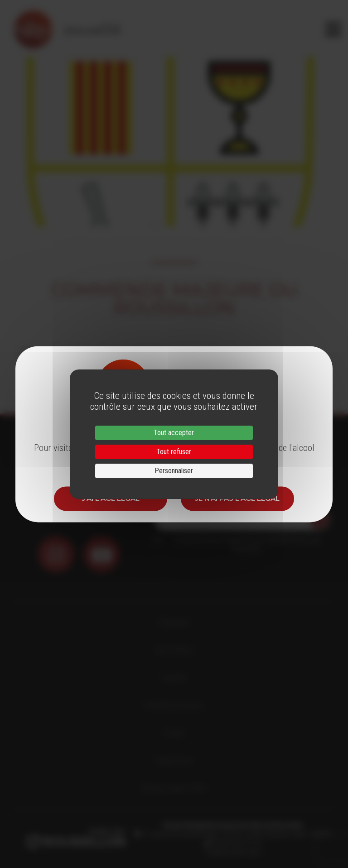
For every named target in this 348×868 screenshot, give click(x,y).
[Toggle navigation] (333, 29)
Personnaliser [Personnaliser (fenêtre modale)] (174, 471)
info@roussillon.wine (233, 852)
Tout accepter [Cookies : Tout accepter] (174, 433)
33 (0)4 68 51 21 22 (236, 843)
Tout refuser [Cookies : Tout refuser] (174, 452)
